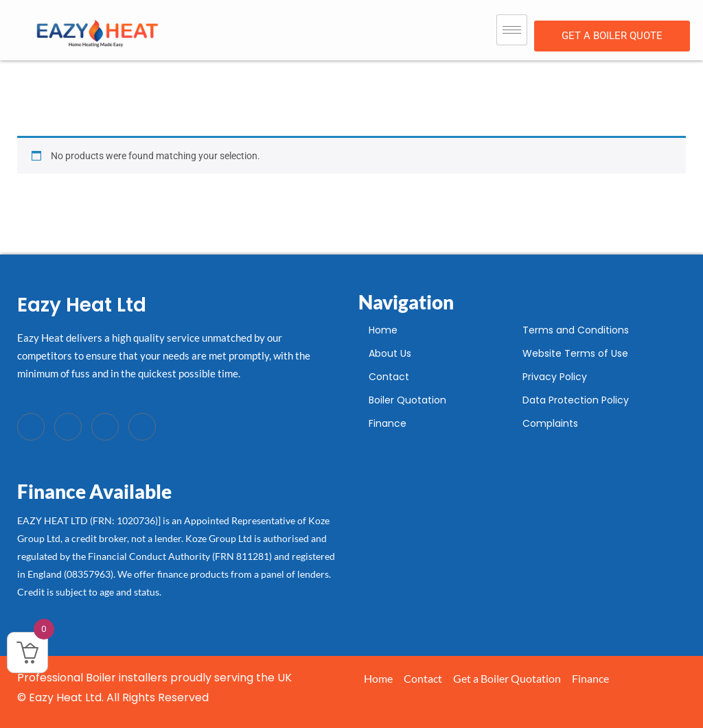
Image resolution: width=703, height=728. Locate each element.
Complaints (550, 423)
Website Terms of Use (575, 353)
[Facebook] (31, 427)
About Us (390, 353)
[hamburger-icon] (512, 30)
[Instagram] (142, 427)
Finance (388, 423)
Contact (389, 377)
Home (383, 330)
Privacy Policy (555, 377)
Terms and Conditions (576, 330)
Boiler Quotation (407, 400)
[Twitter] (68, 427)
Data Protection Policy (576, 400)
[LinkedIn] (105, 427)
